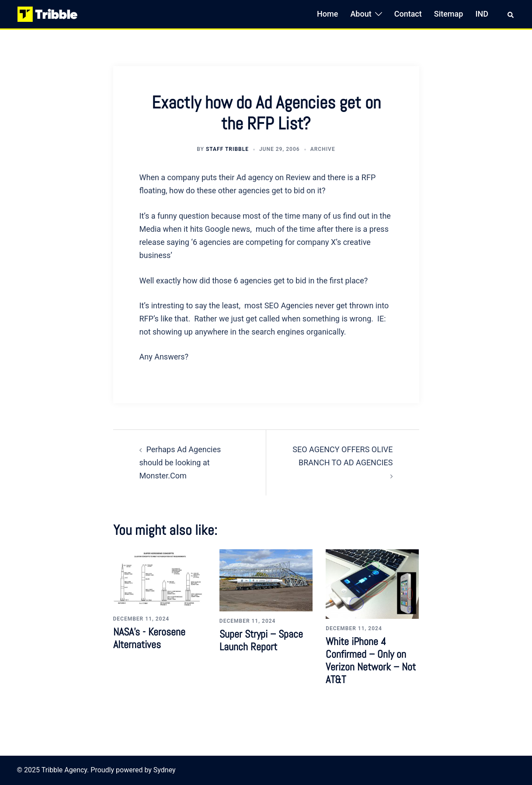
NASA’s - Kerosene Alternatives (149, 638)
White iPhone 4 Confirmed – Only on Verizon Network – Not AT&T (371, 660)
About (361, 14)
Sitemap (449, 14)
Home (327, 14)
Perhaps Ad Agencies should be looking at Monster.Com (180, 462)
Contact (408, 14)
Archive (323, 149)
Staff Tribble (227, 149)
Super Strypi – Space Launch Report (261, 640)
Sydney (165, 770)
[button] (511, 14)
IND (482, 14)
